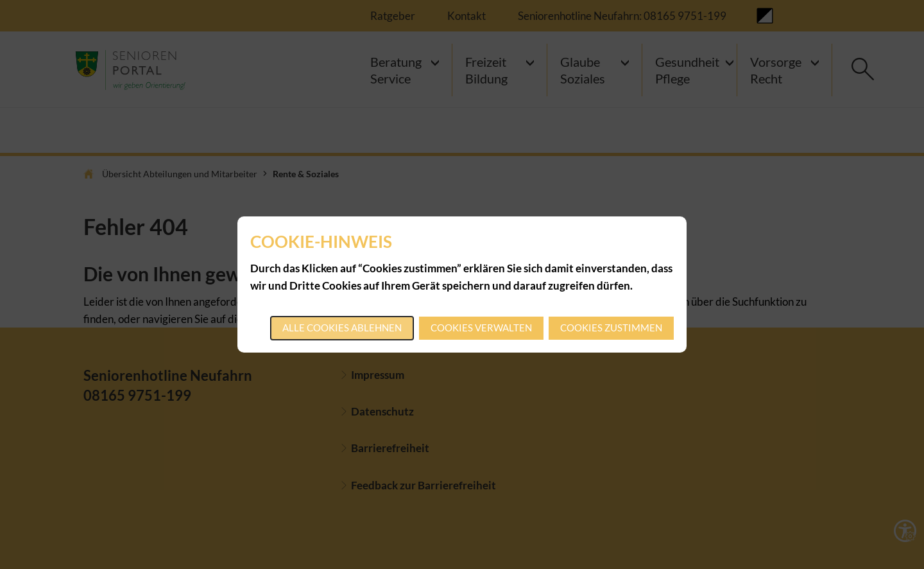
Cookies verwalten (481, 328)
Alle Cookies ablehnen (342, 328)
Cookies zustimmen (611, 328)
